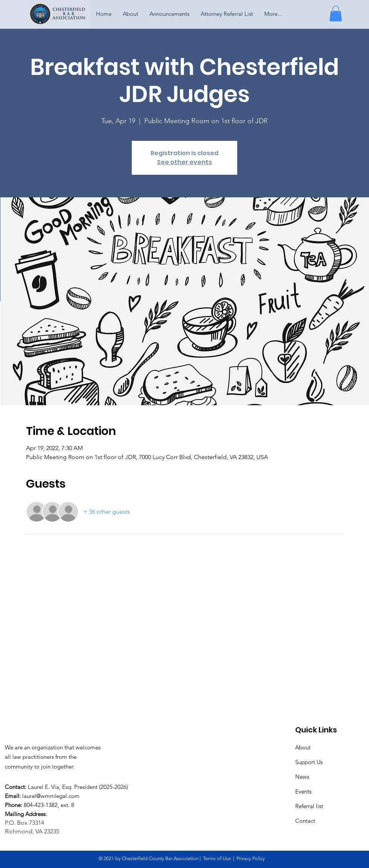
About (303, 747)
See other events (184, 162)
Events (303, 791)
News (302, 777)
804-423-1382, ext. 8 (49, 805)
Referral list (309, 806)
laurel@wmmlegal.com (51, 796)
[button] (336, 14)
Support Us (309, 762)
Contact (305, 821)
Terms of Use (217, 858)
